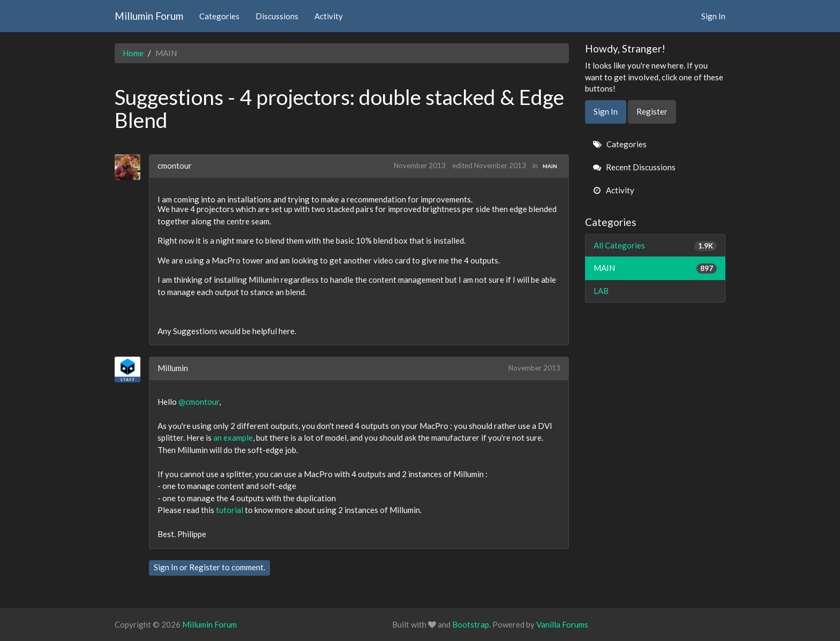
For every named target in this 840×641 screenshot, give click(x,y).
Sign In (713, 16)
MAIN (550, 166)
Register (205, 567)
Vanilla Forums (562, 624)
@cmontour (199, 402)
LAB (601, 291)
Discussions (277, 16)
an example (233, 438)
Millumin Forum (149, 16)
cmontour (175, 165)
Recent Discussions (634, 167)
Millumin (173, 368)
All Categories (655, 246)
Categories (219, 16)
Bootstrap (471, 624)
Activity (329, 16)
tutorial (230, 510)
